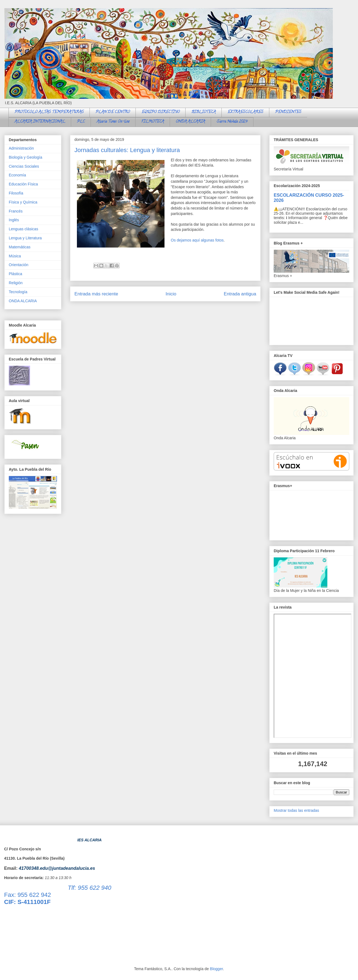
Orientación (19, 265)
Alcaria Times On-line (113, 122)
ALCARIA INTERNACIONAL (40, 122)
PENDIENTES (288, 112)
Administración (21, 148)
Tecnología (18, 292)
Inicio (171, 294)
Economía (17, 175)
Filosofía (16, 193)
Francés (16, 211)
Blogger (216, 969)
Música (15, 256)
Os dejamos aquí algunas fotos (197, 240)
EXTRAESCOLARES (245, 112)
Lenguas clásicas (23, 229)
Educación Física (23, 184)
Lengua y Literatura (25, 238)
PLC (81, 122)
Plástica (15, 274)
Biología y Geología (25, 157)
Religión (16, 283)
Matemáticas (20, 247)
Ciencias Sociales (24, 166)
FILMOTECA (153, 122)
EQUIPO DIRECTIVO (161, 112)
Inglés (14, 220)
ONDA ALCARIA (190, 122)
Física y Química (23, 202)
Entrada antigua (240, 294)
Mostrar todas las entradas (296, 810)
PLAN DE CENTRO (113, 112)
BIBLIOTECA (203, 112)
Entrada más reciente (96, 294)
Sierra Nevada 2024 (232, 122)
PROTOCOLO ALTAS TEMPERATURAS (49, 112)
